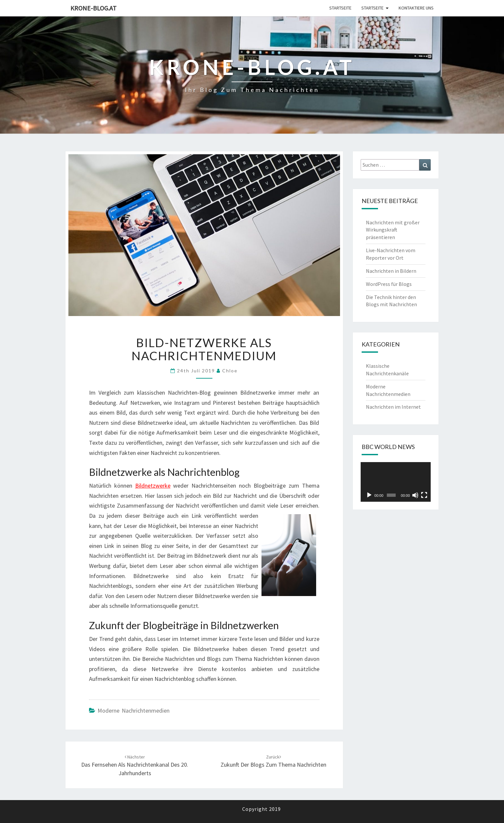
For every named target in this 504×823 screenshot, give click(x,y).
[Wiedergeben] (369, 495)
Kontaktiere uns (416, 8)
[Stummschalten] (415, 495)
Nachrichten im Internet (393, 407)
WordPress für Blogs (389, 284)
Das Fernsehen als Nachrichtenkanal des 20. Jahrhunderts (135, 765)
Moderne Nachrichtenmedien (134, 711)
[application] (396, 482)
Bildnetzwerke (153, 486)
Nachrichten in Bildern (391, 271)
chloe (230, 371)
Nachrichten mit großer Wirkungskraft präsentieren (393, 230)
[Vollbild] (424, 495)
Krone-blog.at (93, 8)
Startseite (340, 8)
